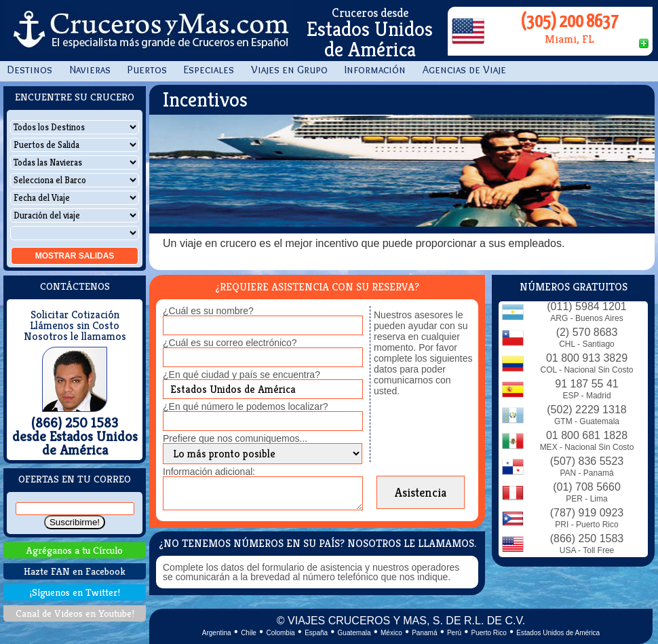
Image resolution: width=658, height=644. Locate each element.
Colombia (280, 633)
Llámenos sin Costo (75, 326)
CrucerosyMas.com (149, 31)
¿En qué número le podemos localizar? (246, 406)
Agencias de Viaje (464, 70)
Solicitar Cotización (75, 315)
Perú (454, 633)
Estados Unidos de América (558, 633)
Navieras (90, 70)
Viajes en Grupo (289, 70)
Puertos (147, 70)
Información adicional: (209, 472)
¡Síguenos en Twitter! (75, 592)
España (316, 633)
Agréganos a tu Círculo (75, 550)
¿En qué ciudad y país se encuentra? (241, 375)
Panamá (424, 633)
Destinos (30, 70)
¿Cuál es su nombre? (208, 311)
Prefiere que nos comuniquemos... (235, 438)
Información (375, 70)
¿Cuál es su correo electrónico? (230, 343)
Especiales (209, 70)
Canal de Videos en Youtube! (75, 613)
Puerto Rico (489, 633)
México (391, 633)
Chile (249, 633)
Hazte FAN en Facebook (75, 571)
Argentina (217, 633)
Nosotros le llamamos (75, 337)
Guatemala (354, 633)
